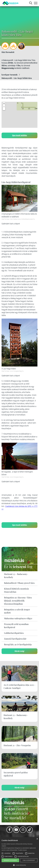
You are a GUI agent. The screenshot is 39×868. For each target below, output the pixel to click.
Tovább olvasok (22, 850)
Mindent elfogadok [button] (10, 860)
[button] (4, 109)
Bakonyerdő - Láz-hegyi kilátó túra (17, 78)
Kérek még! (19, 651)
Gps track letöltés (20, 135)
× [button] (37, 839)
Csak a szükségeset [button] (29, 860)
